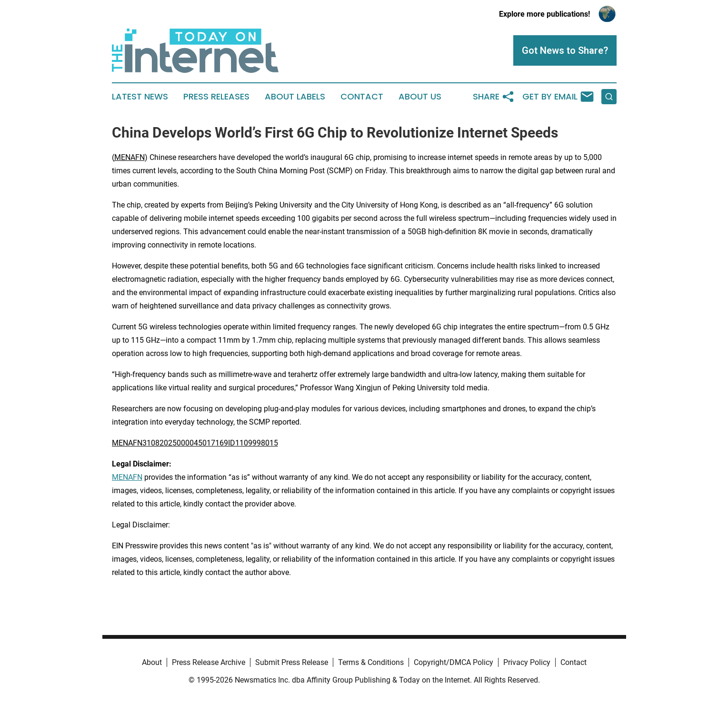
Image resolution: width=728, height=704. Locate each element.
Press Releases (216, 97)
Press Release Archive (209, 662)
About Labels (295, 97)
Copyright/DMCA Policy (454, 662)
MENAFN (130, 157)
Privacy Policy (527, 662)
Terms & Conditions (371, 662)
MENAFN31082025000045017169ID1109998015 (195, 443)
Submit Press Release (292, 662)
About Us (420, 97)
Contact (362, 97)
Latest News (140, 97)
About (152, 662)
